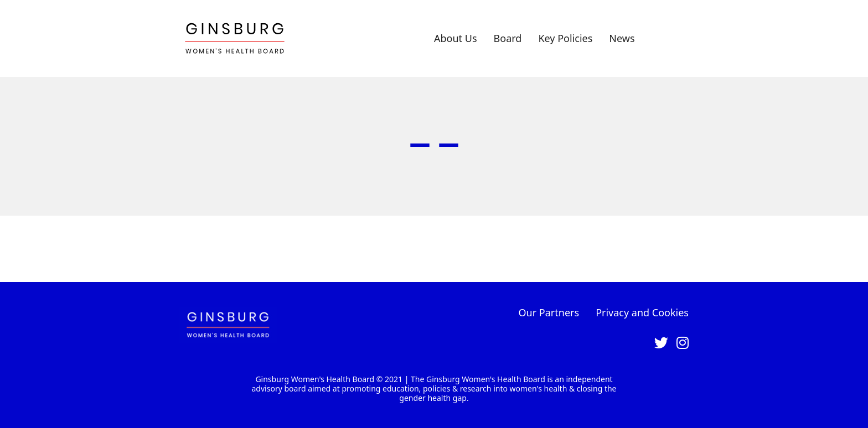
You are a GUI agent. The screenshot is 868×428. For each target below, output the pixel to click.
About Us (456, 38)
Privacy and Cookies (642, 312)
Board (508, 38)
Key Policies (565, 38)
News (622, 38)
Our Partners (549, 312)
